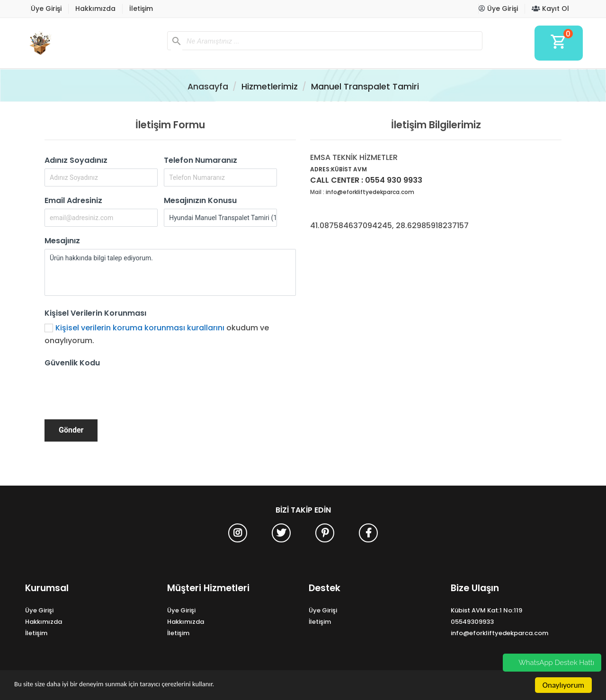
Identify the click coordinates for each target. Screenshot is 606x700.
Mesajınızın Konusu (200, 200)
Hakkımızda (95, 9)
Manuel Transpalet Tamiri (365, 87)
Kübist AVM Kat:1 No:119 (486, 610)
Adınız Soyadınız (76, 160)
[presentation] (116, 390)
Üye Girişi (46, 9)
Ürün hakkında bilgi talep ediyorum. (170, 272)
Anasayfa (208, 87)
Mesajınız (62, 241)
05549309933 (472, 622)
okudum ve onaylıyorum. (157, 334)
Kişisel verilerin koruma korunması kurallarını (140, 328)
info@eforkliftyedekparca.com (370, 192)
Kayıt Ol (550, 9)
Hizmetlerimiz (270, 87)
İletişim (141, 9)
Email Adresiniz (73, 200)
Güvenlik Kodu (72, 363)
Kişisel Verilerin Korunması (95, 313)
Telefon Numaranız (201, 160)
